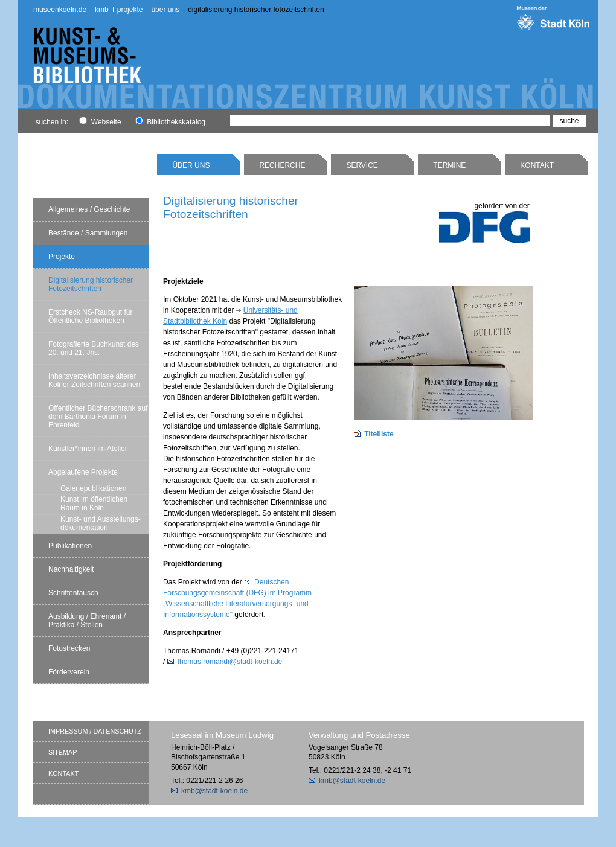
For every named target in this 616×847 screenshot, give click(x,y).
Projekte (130, 10)
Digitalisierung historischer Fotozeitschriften (256, 10)
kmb (102, 10)
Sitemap (63, 752)
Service (362, 165)
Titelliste (379, 434)
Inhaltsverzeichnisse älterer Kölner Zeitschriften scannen (94, 380)
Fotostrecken (69, 648)
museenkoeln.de (60, 10)
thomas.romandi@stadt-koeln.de (230, 662)
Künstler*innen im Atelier (88, 449)
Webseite (100, 122)
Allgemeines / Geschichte (89, 209)
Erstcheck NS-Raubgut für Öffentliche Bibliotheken (90, 316)
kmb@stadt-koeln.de (214, 791)
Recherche (282, 165)
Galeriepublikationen (93, 488)
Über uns (165, 10)
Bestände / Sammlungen (88, 233)
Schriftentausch (73, 593)
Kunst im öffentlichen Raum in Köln (94, 503)
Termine (449, 165)
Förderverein (69, 672)
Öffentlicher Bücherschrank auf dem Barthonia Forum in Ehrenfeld (98, 417)
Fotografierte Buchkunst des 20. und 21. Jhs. (94, 348)
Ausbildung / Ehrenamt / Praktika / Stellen (87, 621)
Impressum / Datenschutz (95, 731)
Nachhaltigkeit (71, 569)
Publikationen (70, 546)
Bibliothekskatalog (170, 122)
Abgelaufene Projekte (83, 472)
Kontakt (537, 165)
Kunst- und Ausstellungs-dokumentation (101, 523)
